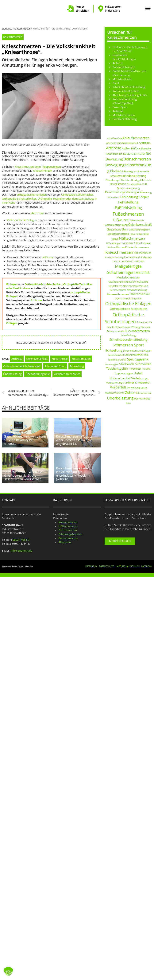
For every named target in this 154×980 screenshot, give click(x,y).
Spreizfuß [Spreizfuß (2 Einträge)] (121, 360)
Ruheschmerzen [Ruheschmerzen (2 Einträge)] (115, 331)
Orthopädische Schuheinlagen (22, 366)
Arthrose (38, 213)
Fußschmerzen (68, 528)
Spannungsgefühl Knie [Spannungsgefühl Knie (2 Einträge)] (136, 355)
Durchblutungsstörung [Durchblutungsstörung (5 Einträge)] (121, 192)
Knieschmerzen (22, 29)
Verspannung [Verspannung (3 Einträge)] (114, 383)
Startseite (7, 29)
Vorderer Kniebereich (67, 374)
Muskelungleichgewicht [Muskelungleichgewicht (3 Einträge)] (122, 282)
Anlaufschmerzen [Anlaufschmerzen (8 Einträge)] (136, 138)
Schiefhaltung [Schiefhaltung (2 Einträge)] (128, 335)
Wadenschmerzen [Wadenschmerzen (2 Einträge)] (115, 393)
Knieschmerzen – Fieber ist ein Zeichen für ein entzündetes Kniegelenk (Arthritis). (75, 471)
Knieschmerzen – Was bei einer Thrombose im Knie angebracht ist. (74, 439)
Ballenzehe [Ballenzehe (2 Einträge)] (145, 149)
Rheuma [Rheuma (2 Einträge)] (145, 327)
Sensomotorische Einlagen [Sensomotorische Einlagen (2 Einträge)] (137, 351)
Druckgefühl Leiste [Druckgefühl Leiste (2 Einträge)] (141, 180)
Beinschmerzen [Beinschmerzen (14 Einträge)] (137, 159)
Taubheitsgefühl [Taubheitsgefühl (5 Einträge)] (117, 368)
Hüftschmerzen (68, 524)
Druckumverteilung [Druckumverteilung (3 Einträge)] (128, 188)
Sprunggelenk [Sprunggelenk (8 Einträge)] (138, 359)
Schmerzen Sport (55, 366)
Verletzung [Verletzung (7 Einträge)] (139, 378)
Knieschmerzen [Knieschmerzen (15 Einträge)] (119, 252)
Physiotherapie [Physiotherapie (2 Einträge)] (123, 327)
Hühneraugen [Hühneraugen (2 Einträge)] (114, 243)
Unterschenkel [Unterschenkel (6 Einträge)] (120, 378)
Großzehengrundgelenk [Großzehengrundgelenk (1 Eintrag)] (140, 230)
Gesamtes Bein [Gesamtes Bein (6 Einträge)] (117, 229)
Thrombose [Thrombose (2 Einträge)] (135, 369)
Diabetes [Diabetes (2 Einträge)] (126, 180)
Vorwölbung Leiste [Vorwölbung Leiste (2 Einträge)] (137, 388)
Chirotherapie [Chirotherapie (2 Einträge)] (113, 180)
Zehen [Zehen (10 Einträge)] (130, 392)
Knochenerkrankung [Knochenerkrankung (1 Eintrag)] (114, 257)
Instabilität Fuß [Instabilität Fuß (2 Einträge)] (130, 243)
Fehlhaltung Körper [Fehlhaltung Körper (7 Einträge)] (135, 197)
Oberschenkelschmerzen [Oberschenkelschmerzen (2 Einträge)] (128, 299)
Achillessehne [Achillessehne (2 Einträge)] (115, 138)
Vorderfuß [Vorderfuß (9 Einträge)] (118, 387)
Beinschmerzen (68, 536)
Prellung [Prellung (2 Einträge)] (136, 327)
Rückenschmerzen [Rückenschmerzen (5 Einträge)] (137, 331)
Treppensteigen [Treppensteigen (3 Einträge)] (124, 373)
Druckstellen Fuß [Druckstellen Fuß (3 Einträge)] (137, 184)
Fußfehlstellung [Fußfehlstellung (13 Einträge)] (128, 208)
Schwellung (77, 366)
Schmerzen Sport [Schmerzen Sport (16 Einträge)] (128, 345)
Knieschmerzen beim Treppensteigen (38, 167)
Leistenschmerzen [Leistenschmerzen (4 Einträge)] (132, 261)
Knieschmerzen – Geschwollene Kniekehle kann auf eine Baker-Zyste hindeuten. (25, 437)
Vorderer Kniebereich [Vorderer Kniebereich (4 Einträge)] (137, 382)
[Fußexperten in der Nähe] (101, 9)
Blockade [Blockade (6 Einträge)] (117, 171)
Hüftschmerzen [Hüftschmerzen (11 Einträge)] (132, 238)
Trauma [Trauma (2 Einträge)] (146, 369)
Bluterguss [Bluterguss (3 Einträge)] (130, 171)
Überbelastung (12, 374)
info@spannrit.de (21, 548)
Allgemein (65, 540)
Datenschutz (106, 564)
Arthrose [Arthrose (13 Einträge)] (114, 148)
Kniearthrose (60, 359)
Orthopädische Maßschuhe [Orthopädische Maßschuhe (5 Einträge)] (128, 309)
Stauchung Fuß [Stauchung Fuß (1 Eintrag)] (112, 364)
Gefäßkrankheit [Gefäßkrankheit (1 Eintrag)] (137, 220)
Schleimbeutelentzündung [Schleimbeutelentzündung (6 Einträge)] (128, 340)
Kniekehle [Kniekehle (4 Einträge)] (131, 247)
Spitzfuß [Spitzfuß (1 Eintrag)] (112, 360)
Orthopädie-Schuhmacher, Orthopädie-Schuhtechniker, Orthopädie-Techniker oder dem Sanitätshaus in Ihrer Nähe (50, 199)
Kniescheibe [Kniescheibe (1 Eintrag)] (144, 247)
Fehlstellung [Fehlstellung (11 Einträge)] (128, 202)
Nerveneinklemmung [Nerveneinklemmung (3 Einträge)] (136, 286)
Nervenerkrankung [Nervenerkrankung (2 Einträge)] (137, 290)
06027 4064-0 (21, 537)
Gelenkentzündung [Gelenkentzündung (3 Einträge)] (116, 225)
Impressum (91, 564)
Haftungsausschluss (127, 564)
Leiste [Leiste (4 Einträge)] (116, 261)
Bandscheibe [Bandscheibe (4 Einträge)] (114, 154)
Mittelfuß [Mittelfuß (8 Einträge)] (142, 273)
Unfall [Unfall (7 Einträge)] (138, 373)
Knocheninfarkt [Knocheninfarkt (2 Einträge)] (132, 257)
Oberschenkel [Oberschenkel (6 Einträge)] (139, 294)
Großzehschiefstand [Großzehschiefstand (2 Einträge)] (118, 234)
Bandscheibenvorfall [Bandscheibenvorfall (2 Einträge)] (134, 154)
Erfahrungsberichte (71, 532)
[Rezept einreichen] (70, 9)
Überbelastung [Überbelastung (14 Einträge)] (120, 398)
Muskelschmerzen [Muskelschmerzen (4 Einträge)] (128, 277)
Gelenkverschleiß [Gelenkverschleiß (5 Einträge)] (140, 225)
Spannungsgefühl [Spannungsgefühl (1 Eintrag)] (116, 355)
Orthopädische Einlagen (22, 220)
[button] (148, 9)
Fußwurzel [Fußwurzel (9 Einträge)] (121, 220)
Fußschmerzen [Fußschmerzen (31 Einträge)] (128, 214)
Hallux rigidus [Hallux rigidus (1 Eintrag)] (136, 234)
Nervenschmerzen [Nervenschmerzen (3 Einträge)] (118, 294)
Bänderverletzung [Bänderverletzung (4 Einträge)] (135, 176)
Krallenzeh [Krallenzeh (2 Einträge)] (146, 257)
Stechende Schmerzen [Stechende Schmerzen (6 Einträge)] (135, 364)
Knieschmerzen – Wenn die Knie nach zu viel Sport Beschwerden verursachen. (23, 473)
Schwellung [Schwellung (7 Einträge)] (114, 350)
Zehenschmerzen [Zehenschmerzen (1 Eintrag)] (144, 393)
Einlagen (12, 284)
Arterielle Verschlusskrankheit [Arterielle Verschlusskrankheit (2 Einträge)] (122, 143)
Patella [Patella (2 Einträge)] (110, 327)
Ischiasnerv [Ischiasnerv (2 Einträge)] (144, 243)
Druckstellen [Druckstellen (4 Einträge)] (118, 184)
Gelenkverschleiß (37, 359)
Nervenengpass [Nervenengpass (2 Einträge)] (118, 290)
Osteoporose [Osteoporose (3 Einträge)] (144, 322)
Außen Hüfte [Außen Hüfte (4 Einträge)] (130, 148)
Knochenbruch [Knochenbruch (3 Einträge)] (143, 253)
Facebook (147, 564)
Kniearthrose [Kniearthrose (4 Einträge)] (116, 247)
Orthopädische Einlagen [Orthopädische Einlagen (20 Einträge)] (128, 303)
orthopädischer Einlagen (32, 195)
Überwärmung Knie (38, 374)
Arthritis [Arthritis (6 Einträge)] (145, 143)
